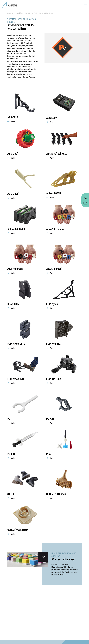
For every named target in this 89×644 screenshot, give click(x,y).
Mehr (13, 122)
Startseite (10, 13)
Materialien (19, 13)
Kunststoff (28, 13)
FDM (35, 13)
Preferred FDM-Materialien (47, 13)
